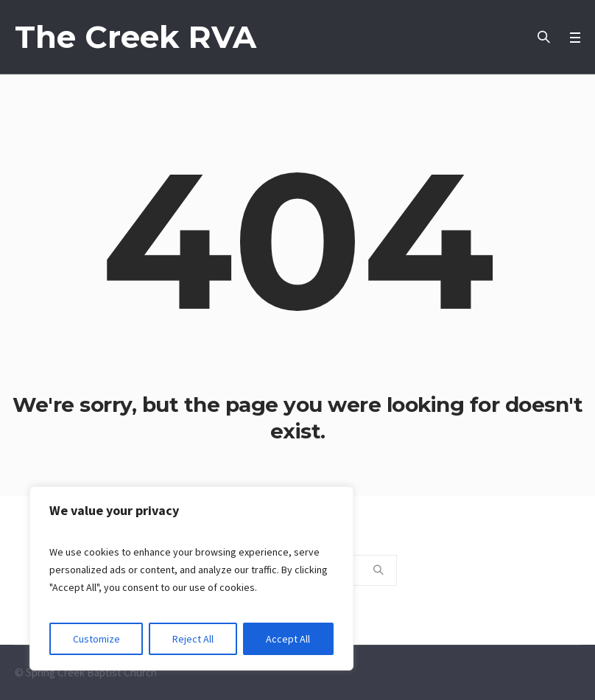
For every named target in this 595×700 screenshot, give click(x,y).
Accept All (288, 639)
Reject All (193, 639)
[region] (191, 578)
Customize (96, 639)
